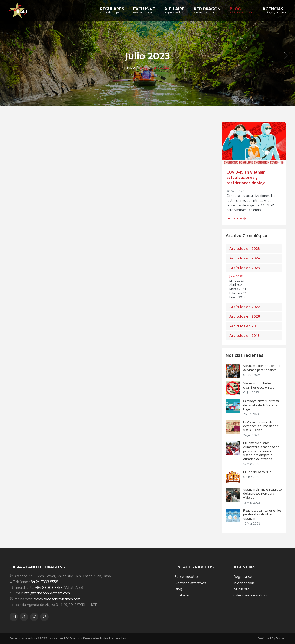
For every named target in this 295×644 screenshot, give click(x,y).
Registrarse (243, 576)
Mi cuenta (241, 589)
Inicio (130, 67)
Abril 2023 (236, 285)
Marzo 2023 (237, 289)
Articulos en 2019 (245, 326)
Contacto (182, 595)
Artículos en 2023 (245, 268)
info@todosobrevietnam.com (47, 593)
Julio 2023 (236, 276)
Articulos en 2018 (245, 335)
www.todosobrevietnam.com (57, 599)
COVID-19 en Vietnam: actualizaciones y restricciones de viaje (246, 177)
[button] (7, 56)
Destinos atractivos (190, 583)
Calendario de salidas (250, 595)
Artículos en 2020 (245, 316)
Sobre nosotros (187, 576)
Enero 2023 (237, 297)
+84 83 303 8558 (49, 587)
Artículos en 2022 (245, 307)
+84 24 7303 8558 (44, 582)
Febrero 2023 (238, 293)
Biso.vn (281, 638)
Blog (178, 589)
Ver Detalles (236, 218)
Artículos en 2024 (245, 258)
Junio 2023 (237, 280)
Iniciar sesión (244, 583)
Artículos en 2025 (245, 248)
